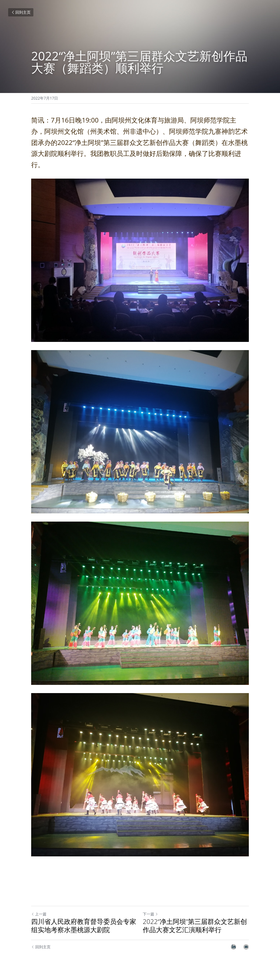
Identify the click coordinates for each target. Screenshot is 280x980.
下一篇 (150, 914)
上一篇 (39, 914)
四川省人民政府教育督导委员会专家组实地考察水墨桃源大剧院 (84, 926)
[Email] (246, 947)
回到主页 (21, 12)
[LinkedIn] (234, 947)
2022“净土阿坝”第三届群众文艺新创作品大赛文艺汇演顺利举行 (195, 926)
